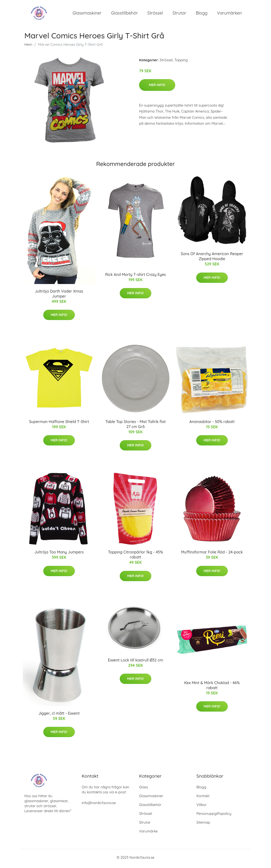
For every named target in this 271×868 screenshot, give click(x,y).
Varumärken (229, 14)
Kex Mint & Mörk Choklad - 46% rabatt (212, 688)
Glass (144, 789)
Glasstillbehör (125, 14)
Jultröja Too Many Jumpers (59, 555)
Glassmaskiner (87, 14)
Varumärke (148, 834)
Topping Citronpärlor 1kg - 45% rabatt (135, 557)
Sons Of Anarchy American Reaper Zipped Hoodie (212, 259)
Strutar (179, 14)
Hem (28, 47)
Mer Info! (157, 87)
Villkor (202, 807)
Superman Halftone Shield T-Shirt (59, 424)
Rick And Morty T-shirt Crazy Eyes (135, 277)
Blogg (202, 14)
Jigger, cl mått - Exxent (59, 716)
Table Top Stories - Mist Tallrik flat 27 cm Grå (136, 426)
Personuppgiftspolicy (214, 816)
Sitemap (203, 825)
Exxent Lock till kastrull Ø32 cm (136, 662)
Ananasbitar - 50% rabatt (212, 424)
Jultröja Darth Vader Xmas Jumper (59, 296)
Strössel (155, 14)
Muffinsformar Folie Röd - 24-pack (212, 555)
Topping (181, 62)
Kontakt (203, 798)
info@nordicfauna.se (99, 805)
